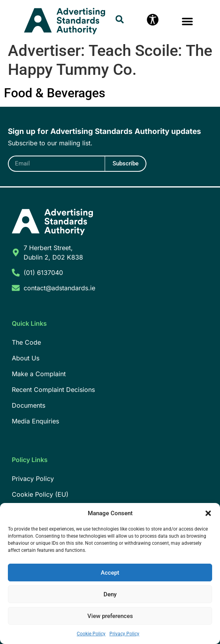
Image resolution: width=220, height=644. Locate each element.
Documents (29, 405)
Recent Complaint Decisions (53, 390)
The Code (26, 342)
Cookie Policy (91, 634)
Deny (110, 594)
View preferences (110, 616)
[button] (208, 513)
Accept (110, 573)
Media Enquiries (35, 421)
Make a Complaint (39, 374)
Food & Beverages (55, 93)
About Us (26, 358)
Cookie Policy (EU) (40, 494)
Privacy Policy (124, 634)
